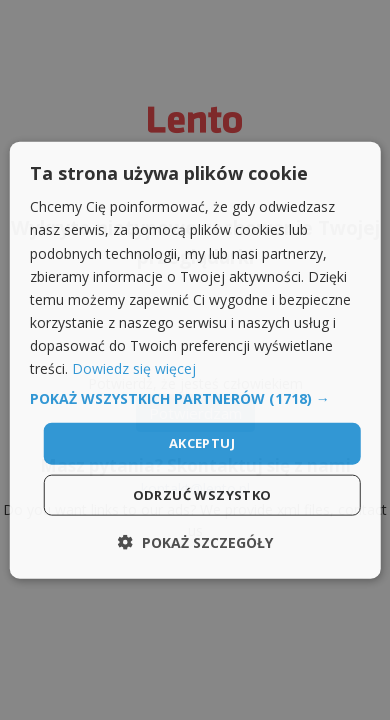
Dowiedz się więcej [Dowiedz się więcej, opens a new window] (134, 368)
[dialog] (195, 360)
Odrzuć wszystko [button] (202, 494)
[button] (195, 399)
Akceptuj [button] (202, 443)
